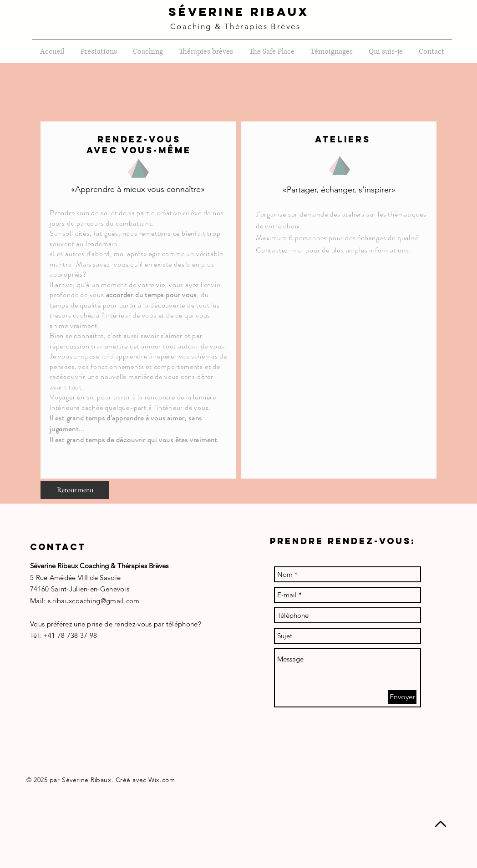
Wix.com (162, 780)
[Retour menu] (75, 490)
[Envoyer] (402, 697)
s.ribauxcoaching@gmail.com (94, 601)
